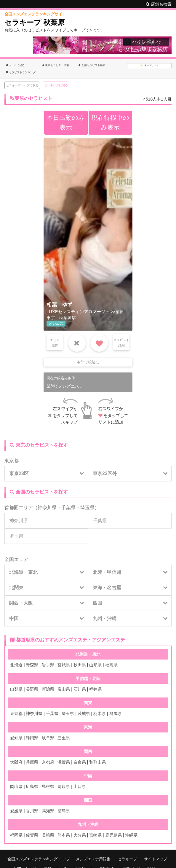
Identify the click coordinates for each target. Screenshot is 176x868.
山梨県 (16, 689)
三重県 (64, 738)
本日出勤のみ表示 (66, 122)
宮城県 (64, 665)
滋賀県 (64, 762)
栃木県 (100, 713)
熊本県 (64, 835)
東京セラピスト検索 (56, 65)
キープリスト (149, 65)
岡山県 (16, 786)
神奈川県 (47, 508)
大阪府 (16, 762)
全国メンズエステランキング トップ (39, 859)
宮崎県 (95, 835)
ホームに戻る (15, 65)
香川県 (32, 811)
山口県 (80, 786)
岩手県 (48, 665)
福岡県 (16, 835)
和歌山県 (97, 762)
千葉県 (68, 508)
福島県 (111, 665)
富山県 (64, 689)
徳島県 (64, 811)
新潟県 (48, 689)
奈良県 (80, 762)
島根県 (48, 786)
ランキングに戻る (56, 85)
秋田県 (80, 665)
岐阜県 (48, 738)
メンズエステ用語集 (93, 859)
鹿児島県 (113, 835)
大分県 (80, 835)
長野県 (32, 689)
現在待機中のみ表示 (110, 122)
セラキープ (127, 859)
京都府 (48, 762)
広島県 (32, 786)
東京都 (12, 461)
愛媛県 (16, 811)
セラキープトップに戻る (22, 85)
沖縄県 (131, 835)
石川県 (80, 689)
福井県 (95, 689)
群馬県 (116, 713)
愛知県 (16, 738)
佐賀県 (32, 835)
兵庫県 (32, 762)
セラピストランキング (21, 72)
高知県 (48, 811)
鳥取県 (64, 786)
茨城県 (84, 713)
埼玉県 (87, 508)
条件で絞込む (88, 362)
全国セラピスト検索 (92, 65)
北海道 (16, 665)
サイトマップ (156, 859)
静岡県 (32, 738)
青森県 (32, 665)
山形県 (95, 665)
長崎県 (48, 835)
